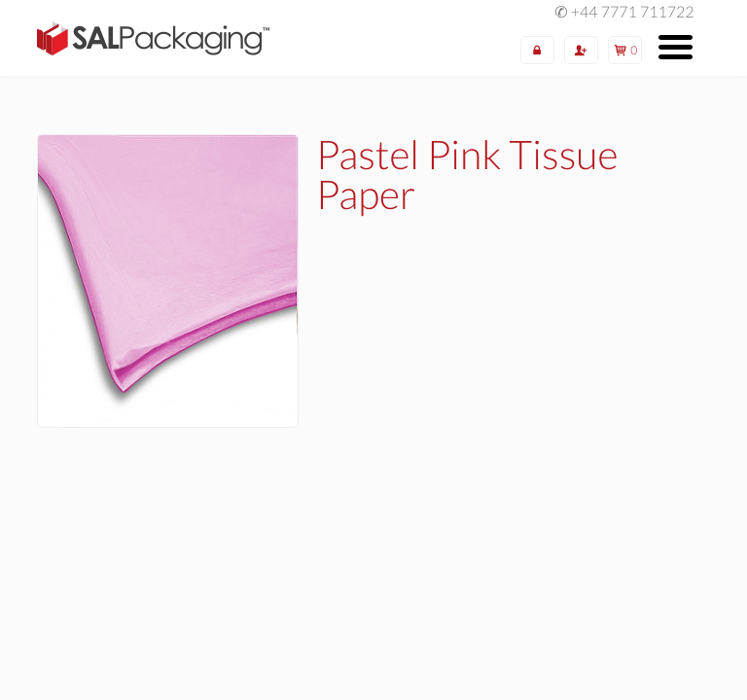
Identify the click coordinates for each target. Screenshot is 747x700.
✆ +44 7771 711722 (624, 13)
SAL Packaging (153, 38)
